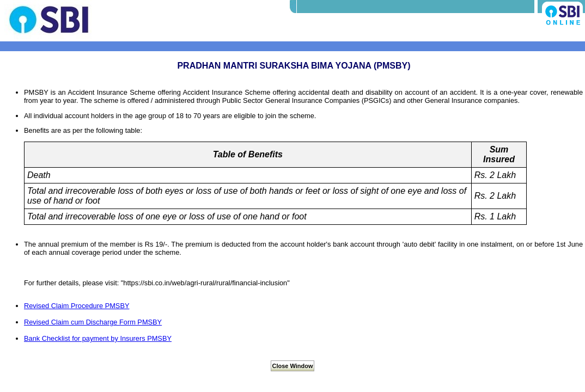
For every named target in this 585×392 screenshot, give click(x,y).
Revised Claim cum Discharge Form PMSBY (93, 322)
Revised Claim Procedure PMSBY (77, 306)
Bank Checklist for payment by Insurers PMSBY (98, 338)
